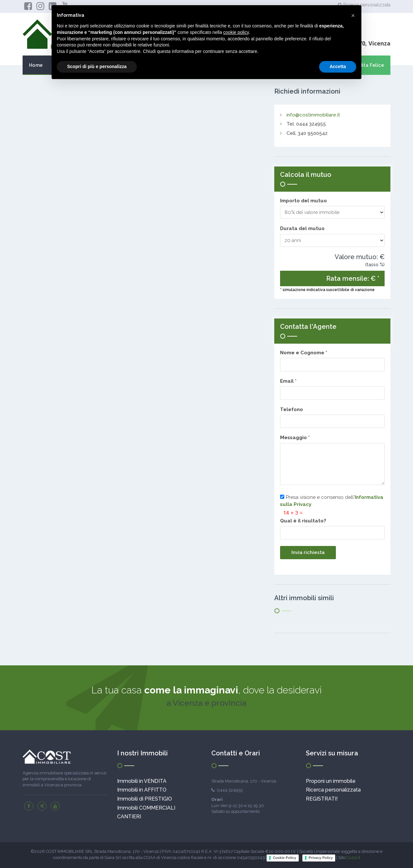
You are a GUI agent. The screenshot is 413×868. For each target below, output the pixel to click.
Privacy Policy (321, 858)
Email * (290, 381)
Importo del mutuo (303, 201)
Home (36, 65)
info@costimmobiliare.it (313, 115)
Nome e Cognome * (305, 353)
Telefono (292, 409)
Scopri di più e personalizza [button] (97, 66)
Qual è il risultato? (303, 521)
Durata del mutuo (302, 228)
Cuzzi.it (353, 858)
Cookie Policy (285, 858)
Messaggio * (296, 438)
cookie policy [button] (236, 32)
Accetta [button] (338, 66)
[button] (353, 15)
